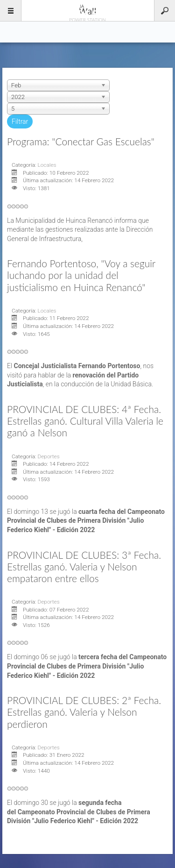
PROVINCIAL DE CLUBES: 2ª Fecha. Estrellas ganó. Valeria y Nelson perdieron (84, 712)
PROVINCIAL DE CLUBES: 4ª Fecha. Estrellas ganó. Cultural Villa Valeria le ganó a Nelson (85, 421)
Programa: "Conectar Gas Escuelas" (81, 141)
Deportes (48, 456)
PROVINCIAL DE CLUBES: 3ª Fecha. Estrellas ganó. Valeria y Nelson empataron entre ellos (84, 566)
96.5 (88, 10)
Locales (47, 165)
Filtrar (20, 121)
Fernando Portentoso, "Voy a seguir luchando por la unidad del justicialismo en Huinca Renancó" (81, 275)
